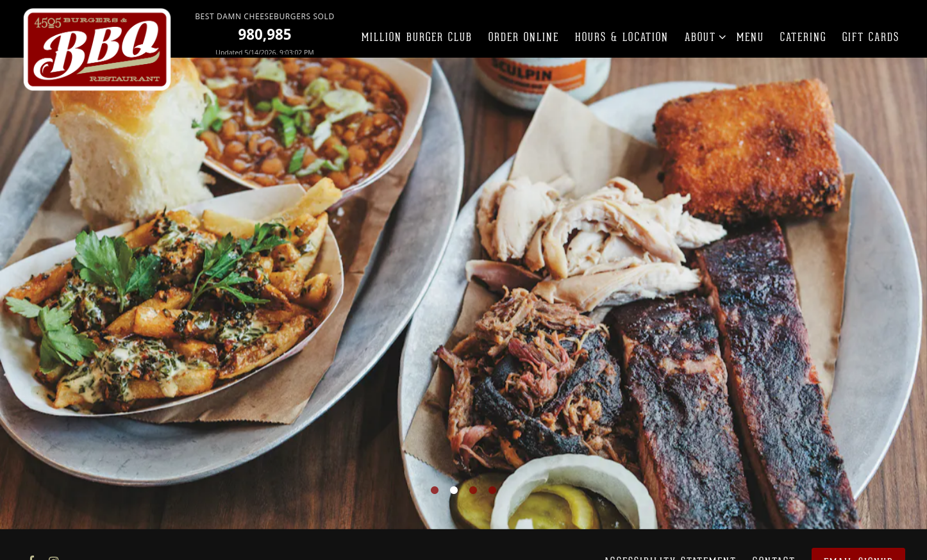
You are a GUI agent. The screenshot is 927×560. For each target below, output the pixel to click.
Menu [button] (750, 37)
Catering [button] (803, 37)
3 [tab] (473, 486)
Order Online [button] (524, 37)
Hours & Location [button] (622, 37)
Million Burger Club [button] (417, 37)
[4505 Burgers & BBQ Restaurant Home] (98, 49)
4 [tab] (492, 486)
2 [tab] (454, 486)
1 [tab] (435, 486)
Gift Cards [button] (871, 37)
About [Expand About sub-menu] (703, 36)
